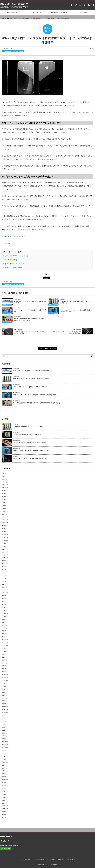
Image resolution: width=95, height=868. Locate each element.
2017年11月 (5, 555)
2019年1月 (5, 532)
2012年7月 (5, 721)
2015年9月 (5, 616)
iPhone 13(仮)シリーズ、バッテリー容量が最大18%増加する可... (30, 458)
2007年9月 (5, 812)
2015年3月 (5, 634)
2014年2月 (5, 669)
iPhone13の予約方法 (36, 12)
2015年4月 (5, 631)
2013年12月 (5, 675)
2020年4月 (5, 505)
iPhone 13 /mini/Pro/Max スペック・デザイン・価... (27, 434)
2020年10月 (5, 488)
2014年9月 (5, 648)
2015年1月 (5, 637)
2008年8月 (5, 783)
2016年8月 (5, 599)
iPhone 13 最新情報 (12, 12)
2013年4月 (5, 695)
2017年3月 (5, 578)
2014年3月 (5, 666)
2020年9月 (5, 491)
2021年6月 (5, 479)
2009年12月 (5, 762)
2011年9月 (5, 751)
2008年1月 (5, 803)
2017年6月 (5, 570)
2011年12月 (5, 742)
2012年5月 (5, 727)
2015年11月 (5, 613)
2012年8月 (5, 718)
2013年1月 (5, 704)
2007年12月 (5, 806)
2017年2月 (5, 581)
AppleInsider (21, 236)
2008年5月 (5, 791)
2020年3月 (5, 508)
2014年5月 (5, 660)
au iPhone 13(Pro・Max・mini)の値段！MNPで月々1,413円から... (30, 387)
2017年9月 (5, 561)
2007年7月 (5, 818)
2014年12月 (5, 640)
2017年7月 (5, 567)
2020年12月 (5, 485)
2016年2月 (5, 608)
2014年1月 (5, 672)
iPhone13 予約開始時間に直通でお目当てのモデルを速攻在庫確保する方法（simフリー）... (37, 403)
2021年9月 (5, 473)
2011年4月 (5, 754)
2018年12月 (5, 535)
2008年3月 (5, 797)
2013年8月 (5, 686)
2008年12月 (5, 780)
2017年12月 (5, 552)
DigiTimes (13, 236)
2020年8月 (5, 494)
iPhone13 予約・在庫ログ (14, 4)
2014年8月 (5, 651)
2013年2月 (5, 701)
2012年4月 (5, 730)
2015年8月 (5, 619)
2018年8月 (5, 546)
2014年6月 (5, 657)
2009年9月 (5, 765)
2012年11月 (5, 710)
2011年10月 (5, 748)
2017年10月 (5, 558)
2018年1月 (5, 549)
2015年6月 (5, 625)
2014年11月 (5, 643)
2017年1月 (5, 584)
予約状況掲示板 (83, 12)
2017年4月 (5, 575)
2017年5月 (5, 572)
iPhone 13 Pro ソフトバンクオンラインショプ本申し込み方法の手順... (31, 371)
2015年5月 (5, 628)
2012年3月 (5, 733)
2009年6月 (5, 771)
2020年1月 (5, 514)
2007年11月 (5, 809)
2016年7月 (5, 602)
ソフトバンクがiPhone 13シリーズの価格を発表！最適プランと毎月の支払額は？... (35, 395)
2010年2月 (5, 759)
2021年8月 (5, 476)
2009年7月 (5, 768)
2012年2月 (5, 736)
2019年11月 (5, 520)
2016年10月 (5, 593)
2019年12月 (5, 517)
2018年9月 (5, 543)
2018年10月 (5, 540)
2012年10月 (5, 713)
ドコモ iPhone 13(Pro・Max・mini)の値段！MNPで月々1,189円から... (31, 379)
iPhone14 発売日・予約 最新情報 (59, 12)
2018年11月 (5, 537)
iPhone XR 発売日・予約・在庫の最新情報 (13, 51)
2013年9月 (5, 683)
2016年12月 (5, 587)
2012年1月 (5, 739)
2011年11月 (5, 745)
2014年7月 (5, 654)
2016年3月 (5, 605)
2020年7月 (5, 497)
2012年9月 (5, 716)
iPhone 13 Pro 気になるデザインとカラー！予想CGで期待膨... (29, 442)
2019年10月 (5, 523)
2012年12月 (5, 707)
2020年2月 (5, 511)
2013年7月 (5, 689)
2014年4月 (5, 663)
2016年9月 (5, 596)
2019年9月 (5, 526)
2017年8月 (5, 564)
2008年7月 (5, 786)
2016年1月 (5, 610)
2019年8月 (5, 529)
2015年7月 (5, 622)
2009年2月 (5, 777)
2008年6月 (5, 789)
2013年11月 (5, 678)
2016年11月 (5, 590)
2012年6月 (5, 724)
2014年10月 (5, 645)
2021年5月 (5, 482)
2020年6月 (5, 500)
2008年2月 (5, 800)
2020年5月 (5, 502)
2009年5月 (5, 774)
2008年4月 (5, 794)
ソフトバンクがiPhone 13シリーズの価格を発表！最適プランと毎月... (31, 450)
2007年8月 (5, 815)
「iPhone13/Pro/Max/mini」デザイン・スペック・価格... (28, 426)
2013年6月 (5, 692)
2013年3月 (5, 698)
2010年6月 (5, 756)
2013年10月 (5, 681)
